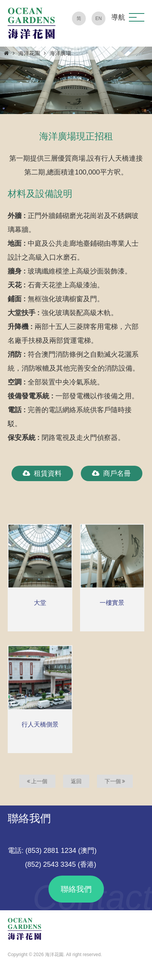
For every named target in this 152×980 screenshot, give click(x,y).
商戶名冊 (111, 473)
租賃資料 (42, 473)
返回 (76, 781)
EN (99, 18)
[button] (137, 17)
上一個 (37, 781)
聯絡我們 (76, 889)
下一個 (115, 781)
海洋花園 (29, 53)
